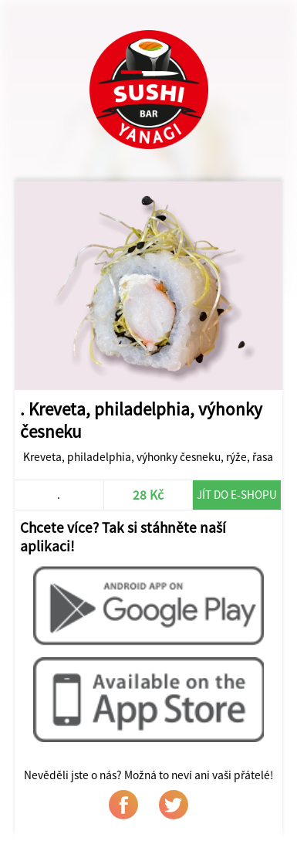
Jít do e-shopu (237, 495)
